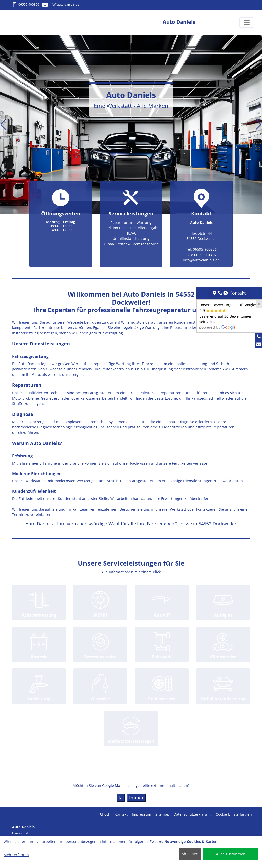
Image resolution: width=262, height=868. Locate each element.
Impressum (141, 814)
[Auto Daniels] (27, 22)
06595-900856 (26, 4)
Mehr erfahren (16, 855)
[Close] (259, 304)
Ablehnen (190, 854)
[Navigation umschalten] (247, 23)
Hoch (105, 814)
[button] (3, 125)
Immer (136, 798)
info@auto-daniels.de (61, 4)
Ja (121, 798)
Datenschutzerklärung (193, 814)
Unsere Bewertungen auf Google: (228, 316)
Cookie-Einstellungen (234, 814)
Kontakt (121, 814)
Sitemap (162, 814)
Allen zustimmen (231, 854)
